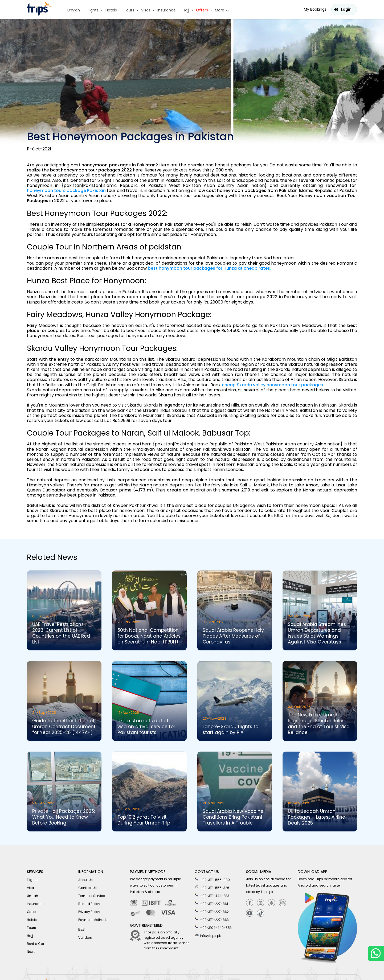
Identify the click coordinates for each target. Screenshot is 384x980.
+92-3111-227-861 (211, 903)
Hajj (186, 10)
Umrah (74, 10)
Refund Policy (89, 904)
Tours (129, 10)
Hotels (111, 10)
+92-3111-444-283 (212, 895)
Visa (30, 888)
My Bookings (315, 9)
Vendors (85, 938)
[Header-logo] (39, 14)
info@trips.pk (208, 935)
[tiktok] (261, 913)
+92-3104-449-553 (213, 927)
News (31, 952)
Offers (202, 10)
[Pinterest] (271, 903)
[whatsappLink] (376, 954)
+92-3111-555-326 (212, 887)
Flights (93, 10)
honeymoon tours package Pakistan (66, 190)
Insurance (167, 10)
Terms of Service (92, 896)
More (220, 10)
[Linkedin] (282, 903)
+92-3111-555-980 (212, 879)
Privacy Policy (89, 912)
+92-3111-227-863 (212, 919)
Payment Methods (93, 920)
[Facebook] (250, 903)
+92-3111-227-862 (212, 911)
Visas (146, 10)
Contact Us (87, 888)
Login (346, 9)
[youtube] (250, 913)
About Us (85, 880)
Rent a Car (36, 944)
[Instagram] (261, 903)
